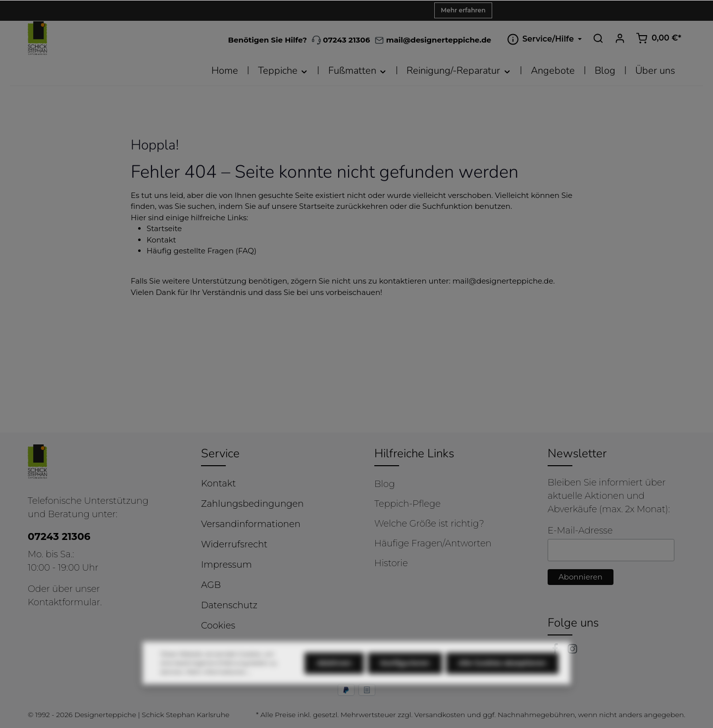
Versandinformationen (251, 524)
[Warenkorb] (659, 38)
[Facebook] (556, 651)
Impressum (227, 565)
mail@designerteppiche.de (503, 281)
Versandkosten (440, 715)
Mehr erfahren (463, 10)
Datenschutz (229, 605)
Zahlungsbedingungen (252, 504)
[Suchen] (598, 38)
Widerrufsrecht (234, 544)
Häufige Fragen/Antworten (433, 543)
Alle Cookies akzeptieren (502, 682)
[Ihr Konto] (620, 38)
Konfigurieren (405, 682)
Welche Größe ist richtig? (429, 524)
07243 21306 (341, 40)
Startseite (164, 228)
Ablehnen (334, 682)
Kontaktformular (64, 602)
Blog (384, 484)
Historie (391, 563)
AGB (211, 585)
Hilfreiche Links (414, 453)
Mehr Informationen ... (219, 691)
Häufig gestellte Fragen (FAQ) (202, 251)
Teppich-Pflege (407, 504)
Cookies (218, 626)
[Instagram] (572, 651)
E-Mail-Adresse (580, 531)
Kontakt (161, 240)
